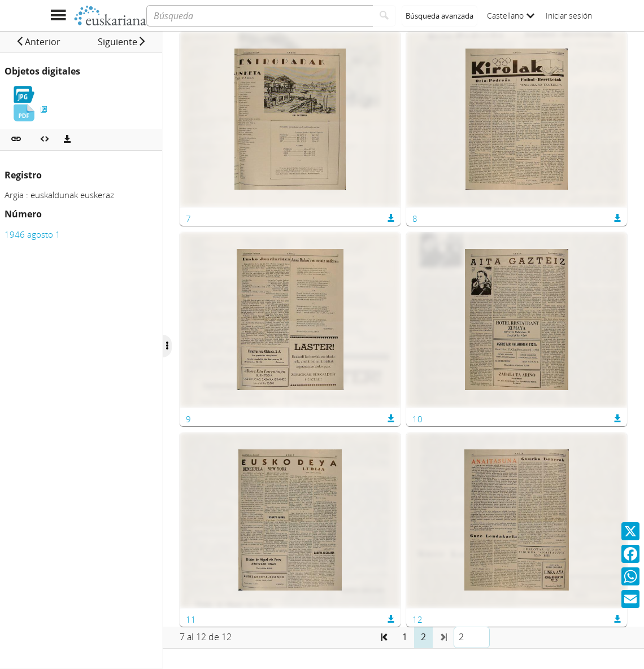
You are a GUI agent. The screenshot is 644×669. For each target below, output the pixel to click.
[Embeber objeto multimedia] (45, 139)
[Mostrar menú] (58, 16)
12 (432, 619)
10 (432, 419)
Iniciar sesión (569, 16)
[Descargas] (67, 139)
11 (220, 619)
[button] (45, 42)
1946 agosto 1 (32, 234)
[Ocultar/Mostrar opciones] (197, 346)
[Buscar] (384, 16)
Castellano (511, 16)
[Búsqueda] (260, 16)
